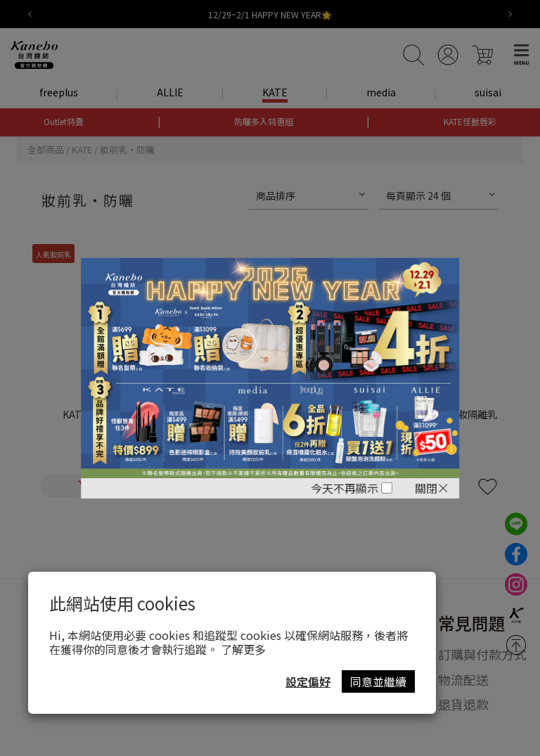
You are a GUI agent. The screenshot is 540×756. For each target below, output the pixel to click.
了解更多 (243, 649)
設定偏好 (308, 681)
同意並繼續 (378, 681)
